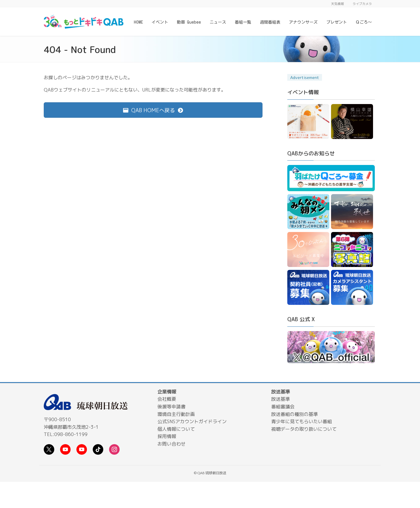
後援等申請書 (171, 407)
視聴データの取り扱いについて (304, 429)
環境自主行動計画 (176, 414)
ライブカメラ (362, 4)
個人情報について (176, 429)
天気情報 (337, 4)
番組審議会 (283, 407)
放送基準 (281, 399)
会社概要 (167, 399)
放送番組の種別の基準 (295, 414)
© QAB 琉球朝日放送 (210, 473)
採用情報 (167, 436)
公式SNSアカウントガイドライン (192, 421)
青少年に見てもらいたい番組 (302, 421)
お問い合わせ (171, 444)
